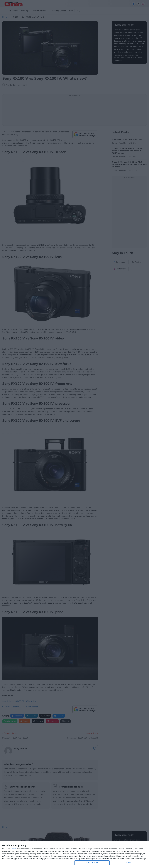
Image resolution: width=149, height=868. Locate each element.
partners (14, 849)
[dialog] (74, 854)
